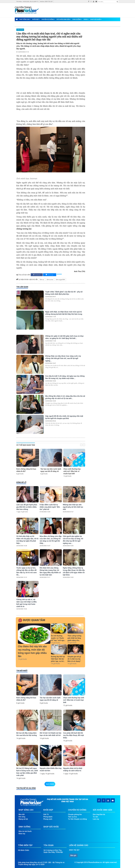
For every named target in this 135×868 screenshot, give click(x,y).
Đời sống (22, 817)
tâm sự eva (50, 280)
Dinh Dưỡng (77, 19)
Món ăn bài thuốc (25, 831)
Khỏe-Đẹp (36, 19)
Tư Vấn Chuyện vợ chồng (77, 819)
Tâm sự (42, 280)
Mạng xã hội (23, 819)
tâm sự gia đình (60, 280)
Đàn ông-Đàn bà (99, 814)
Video (86, 19)
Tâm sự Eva (20, 30)
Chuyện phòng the (75, 814)
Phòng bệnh (48, 817)
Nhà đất (22, 814)
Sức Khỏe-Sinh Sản (64, 19)
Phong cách (48, 819)
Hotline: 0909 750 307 (46, 2)
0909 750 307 (74, 850)
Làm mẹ (96, 819)
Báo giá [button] (73, 855)
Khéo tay (22, 833)
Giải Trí (46, 814)
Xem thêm (50, 784)
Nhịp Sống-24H (25, 19)
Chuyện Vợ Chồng (48, 19)
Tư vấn (95, 817)
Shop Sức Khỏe (96, 19)
